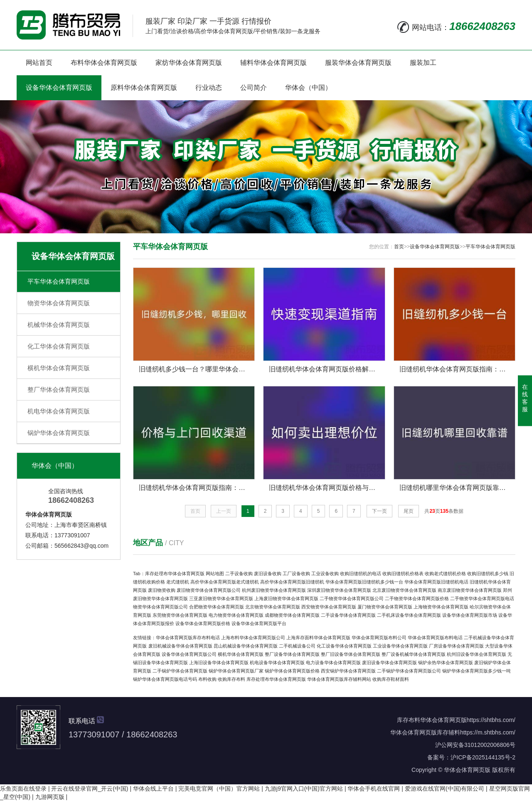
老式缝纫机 (178, 582)
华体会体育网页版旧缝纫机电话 (436, 582)
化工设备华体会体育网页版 (344, 646)
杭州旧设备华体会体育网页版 (477, 654)
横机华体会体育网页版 (59, 368)
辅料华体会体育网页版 (273, 63)
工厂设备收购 (296, 574)
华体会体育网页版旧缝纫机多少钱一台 (364, 582)
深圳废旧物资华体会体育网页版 (339, 590)
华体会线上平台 (153, 789)
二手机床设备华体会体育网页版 (409, 615)
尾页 (409, 511)
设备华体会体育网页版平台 (259, 623)
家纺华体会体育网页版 (189, 63)
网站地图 (215, 574)
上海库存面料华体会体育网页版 (318, 638)
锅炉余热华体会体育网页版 (446, 663)
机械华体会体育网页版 (59, 325)
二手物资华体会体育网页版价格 (417, 598)
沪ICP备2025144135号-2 (483, 757)
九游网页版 (50, 797)
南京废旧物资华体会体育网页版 (470, 590)
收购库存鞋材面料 (391, 679)
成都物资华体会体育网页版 (292, 615)
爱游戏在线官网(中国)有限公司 (445, 789)
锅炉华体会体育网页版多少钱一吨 (477, 671)
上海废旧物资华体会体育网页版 (286, 598)
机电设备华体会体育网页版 (277, 663)
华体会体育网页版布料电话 (435, 638)
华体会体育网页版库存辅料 (425, 732)
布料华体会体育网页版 (104, 63)
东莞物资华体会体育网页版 (180, 615)
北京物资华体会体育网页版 (273, 607)
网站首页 (39, 63)
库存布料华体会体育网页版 (432, 720)
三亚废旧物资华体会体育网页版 (221, 598)
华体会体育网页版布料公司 (379, 638)
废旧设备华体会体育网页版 (389, 663)
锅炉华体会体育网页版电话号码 (165, 679)
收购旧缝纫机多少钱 (488, 574)
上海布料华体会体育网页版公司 (253, 638)
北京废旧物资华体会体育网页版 (404, 590)
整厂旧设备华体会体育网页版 (351, 654)
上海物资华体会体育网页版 (441, 607)
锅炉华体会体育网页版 (59, 433)
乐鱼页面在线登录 (23, 789)
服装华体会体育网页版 (358, 63)
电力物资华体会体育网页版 (236, 615)
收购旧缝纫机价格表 (403, 574)
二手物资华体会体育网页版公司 (352, 598)
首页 (399, 247)
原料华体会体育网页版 (144, 88)
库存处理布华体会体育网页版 (175, 574)
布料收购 (207, 679)
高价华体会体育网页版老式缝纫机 (225, 582)
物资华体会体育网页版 (59, 303)
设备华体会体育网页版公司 (189, 654)
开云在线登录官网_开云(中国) (90, 789)
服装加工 (423, 63)
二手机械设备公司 (297, 646)
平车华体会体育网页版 (59, 281)
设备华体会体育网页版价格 (203, 623)
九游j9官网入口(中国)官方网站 (304, 789)
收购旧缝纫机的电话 (361, 574)
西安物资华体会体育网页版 (329, 607)
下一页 (379, 511)
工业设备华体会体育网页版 (400, 646)
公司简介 (254, 88)
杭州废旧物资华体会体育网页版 (274, 590)
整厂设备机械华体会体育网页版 (414, 654)
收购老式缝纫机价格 (445, 574)
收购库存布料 (232, 679)
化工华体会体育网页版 (59, 346)
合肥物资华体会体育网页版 (217, 607)
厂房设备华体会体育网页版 (456, 646)
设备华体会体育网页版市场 (470, 615)
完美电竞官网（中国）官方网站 (219, 789)
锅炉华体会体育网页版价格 (292, 671)
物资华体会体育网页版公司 (160, 607)
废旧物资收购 (162, 590)
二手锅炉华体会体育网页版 (180, 671)
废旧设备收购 (268, 574)
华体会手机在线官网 (374, 789)
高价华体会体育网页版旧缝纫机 (292, 582)
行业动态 (209, 88)
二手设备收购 (239, 574)
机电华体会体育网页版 (59, 411)
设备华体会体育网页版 (59, 88)
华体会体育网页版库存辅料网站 (339, 679)
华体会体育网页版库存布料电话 (188, 638)
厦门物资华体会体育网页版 (385, 607)
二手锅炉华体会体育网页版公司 (409, 671)
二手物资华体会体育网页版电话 (482, 598)
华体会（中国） (308, 88)
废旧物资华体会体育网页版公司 (209, 590)
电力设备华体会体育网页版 (333, 663)
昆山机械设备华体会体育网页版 (246, 646)
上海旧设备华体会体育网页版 (219, 663)
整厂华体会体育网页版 (59, 389)
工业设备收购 (325, 574)
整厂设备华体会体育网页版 (292, 654)
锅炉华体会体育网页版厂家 (236, 671)
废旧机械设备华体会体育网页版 (180, 646)
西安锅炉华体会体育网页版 (348, 671)
